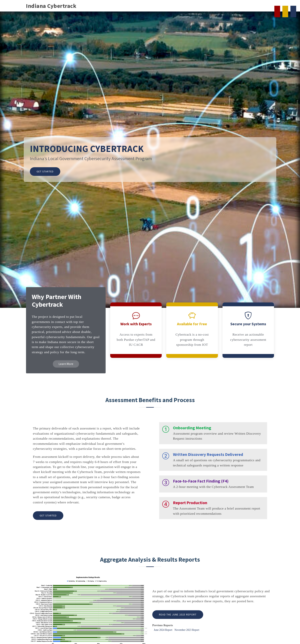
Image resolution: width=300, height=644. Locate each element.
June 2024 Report (163, 630)
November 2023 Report (187, 630)
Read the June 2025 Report (178, 615)
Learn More (66, 364)
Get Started (45, 171)
